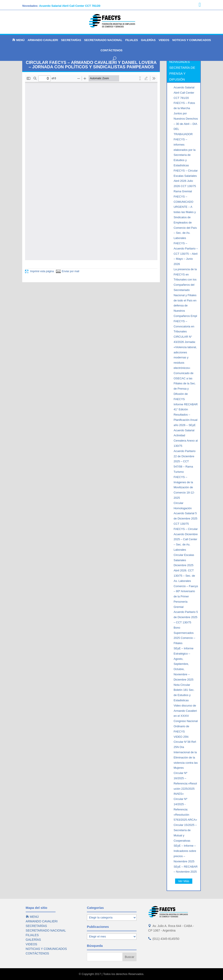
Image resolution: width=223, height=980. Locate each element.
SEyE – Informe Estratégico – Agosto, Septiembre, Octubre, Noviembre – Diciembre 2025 (183, 664)
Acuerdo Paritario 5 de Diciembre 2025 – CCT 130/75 (186, 617)
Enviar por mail (68, 271)
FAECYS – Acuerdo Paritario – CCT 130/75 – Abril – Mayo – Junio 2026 (186, 254)
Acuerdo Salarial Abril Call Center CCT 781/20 (70, 6)
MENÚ (18, 40)
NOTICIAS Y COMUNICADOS (192, 40)
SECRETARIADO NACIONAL (103, 40)
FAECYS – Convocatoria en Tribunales (184, 326)
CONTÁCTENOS (111, 50)
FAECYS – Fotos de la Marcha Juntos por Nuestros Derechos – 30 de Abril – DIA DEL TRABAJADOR (186, 119)
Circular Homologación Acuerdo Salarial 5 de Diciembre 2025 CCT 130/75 (185, 513)
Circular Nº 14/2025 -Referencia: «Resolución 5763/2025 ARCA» (185, 809)
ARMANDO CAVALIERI (43, 40)
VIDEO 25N (181, 737)
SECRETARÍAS (71, 40)
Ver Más (184, 881)
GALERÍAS (148, 40)
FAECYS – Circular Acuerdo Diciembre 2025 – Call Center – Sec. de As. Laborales (186, 539)
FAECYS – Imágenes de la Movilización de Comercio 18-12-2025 (184, 487)
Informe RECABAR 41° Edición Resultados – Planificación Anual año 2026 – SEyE (186, 415)
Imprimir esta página (39, 271)
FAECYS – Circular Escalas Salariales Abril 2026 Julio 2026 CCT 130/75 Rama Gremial (186, 181)
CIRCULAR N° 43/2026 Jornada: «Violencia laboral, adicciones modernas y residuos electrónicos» (185, 352)
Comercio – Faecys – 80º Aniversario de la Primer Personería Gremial (186, 597)
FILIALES (132, 40)
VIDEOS (164, 40)
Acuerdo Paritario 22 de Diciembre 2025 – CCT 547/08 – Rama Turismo (184, 461)
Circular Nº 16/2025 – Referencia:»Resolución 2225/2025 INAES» (185, 783)
